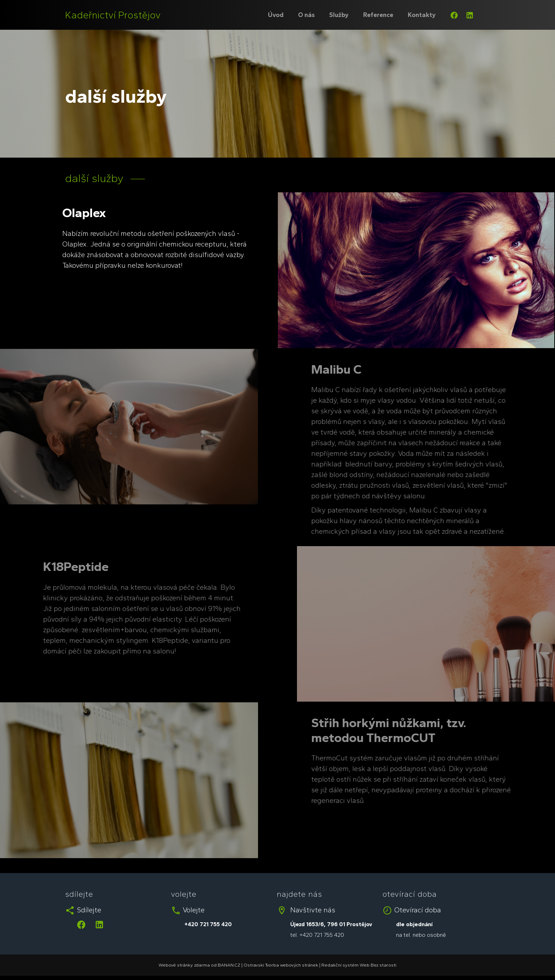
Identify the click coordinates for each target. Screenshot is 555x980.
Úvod (276, 15)
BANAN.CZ (229, 965)
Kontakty (422, 15)
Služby (339, 15)
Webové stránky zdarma (184, 965)
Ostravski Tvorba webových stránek (281, 965)
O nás (306, 15)
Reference (378, 15)
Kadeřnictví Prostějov (113, 15)
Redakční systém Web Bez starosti (359, 965)
